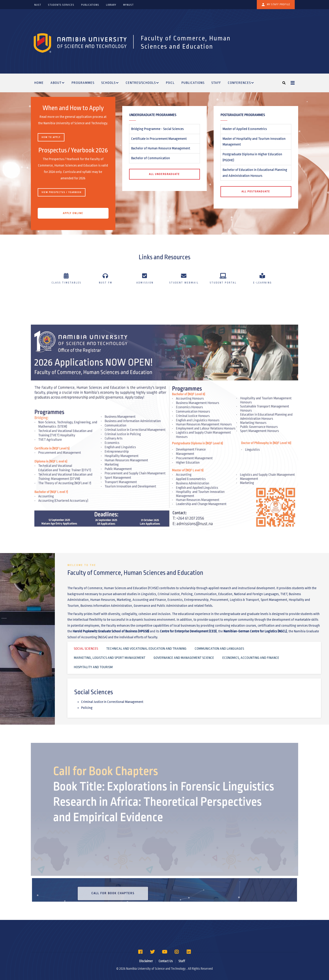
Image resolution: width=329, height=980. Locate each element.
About (58, 83)
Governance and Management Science (184, 658)
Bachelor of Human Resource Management (161, 148)
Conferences (241, 83)
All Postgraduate (256, 191)
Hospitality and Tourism (93, 667)
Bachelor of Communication (151, 158)
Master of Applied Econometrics (245, 129)
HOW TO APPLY (51, 137)
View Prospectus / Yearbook (62, 192)
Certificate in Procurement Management (159, 139)
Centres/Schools (142, 83)
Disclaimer (146, 961)
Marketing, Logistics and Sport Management (110, 658)
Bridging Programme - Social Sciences (157, 129)
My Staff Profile (276, 5)
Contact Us (166, 961)
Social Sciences (86, 649)
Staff (216, 83)
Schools (110, 83)
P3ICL (170, 83)
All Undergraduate (164, 174)
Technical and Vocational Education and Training (146, 649)
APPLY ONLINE (73, 213)
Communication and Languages (219, 649)
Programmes (83, 83)
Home (39, 83)
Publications (193, 83)
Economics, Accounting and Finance (251, 658)
